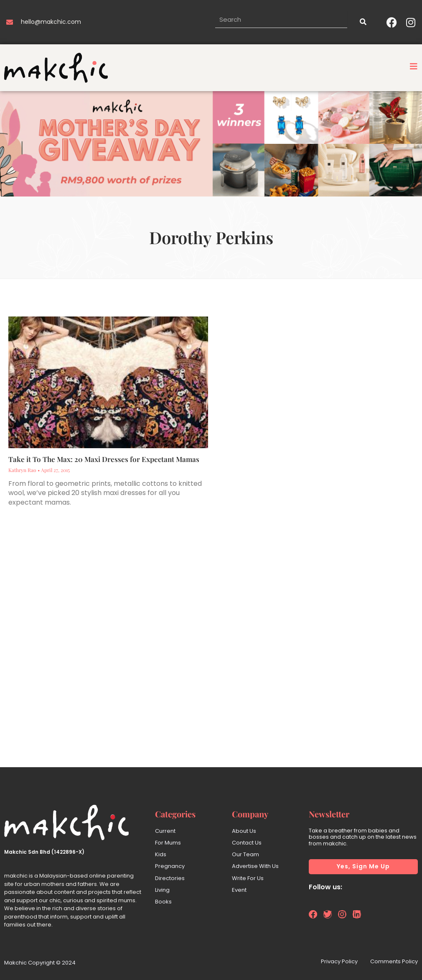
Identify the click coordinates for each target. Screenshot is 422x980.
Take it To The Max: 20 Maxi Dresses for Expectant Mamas (104, 459)
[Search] (363, 22)
